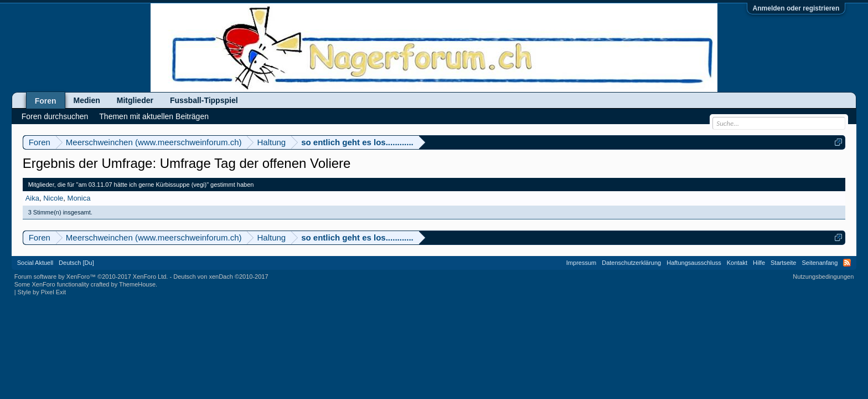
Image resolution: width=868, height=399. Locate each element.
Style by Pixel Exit (42, 292)
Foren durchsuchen (55, 116)
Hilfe (759, 263)
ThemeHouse (137, 284)
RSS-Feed (847, 263)
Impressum (581, 263)
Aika (32, 198)
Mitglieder (135, 100)
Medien (87, 100)
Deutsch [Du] (76, 263)
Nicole (53, 198)
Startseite (783, 263)
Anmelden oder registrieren (796, 8)
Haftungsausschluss (694, 263)
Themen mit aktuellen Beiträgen (154, 116)
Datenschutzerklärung (631, 263)
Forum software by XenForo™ (91, 277)
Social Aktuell (35, 263)
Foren (46, 101)
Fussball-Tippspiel (204, 100)
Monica (79, 198)
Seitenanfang (820, 263)
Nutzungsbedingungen (823, 277)
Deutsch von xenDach (221, 277)
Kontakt (737, 263)
